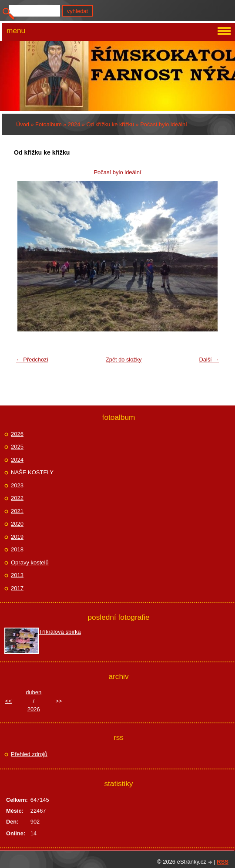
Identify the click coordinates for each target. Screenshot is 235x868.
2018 (17, 549)
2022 (17, 498)
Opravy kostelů (30, 562)
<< (8, 701)
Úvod (23, 124)
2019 (17, 537)
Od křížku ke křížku (111, 124)
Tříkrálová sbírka (60, 632)
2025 (17, 447)
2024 (74, 124)
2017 (17, 588)
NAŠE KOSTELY (32, 472)
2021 (17, 511)
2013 (17, 575)
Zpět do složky (124, 360)
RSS (223, 862)
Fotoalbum (48, 124)
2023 (17, 485)
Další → (209, 360)
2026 (17, 434)
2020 (17, 524)
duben (34, 692)
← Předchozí (32, 360)
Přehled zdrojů (29, 754)
